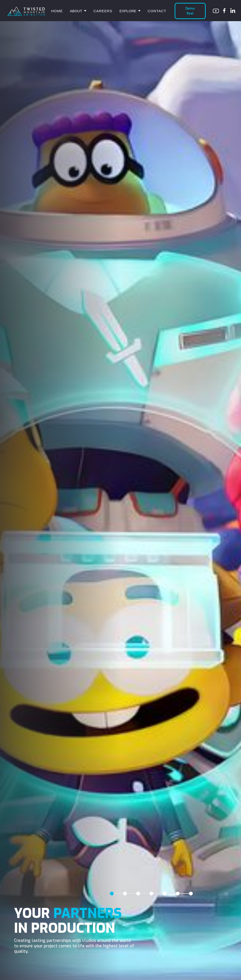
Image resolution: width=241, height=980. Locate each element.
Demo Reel (190, 11)
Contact (157, 11)
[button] (78, 11)
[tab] (112, 894)
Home (57, 11)
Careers (103, 11)
